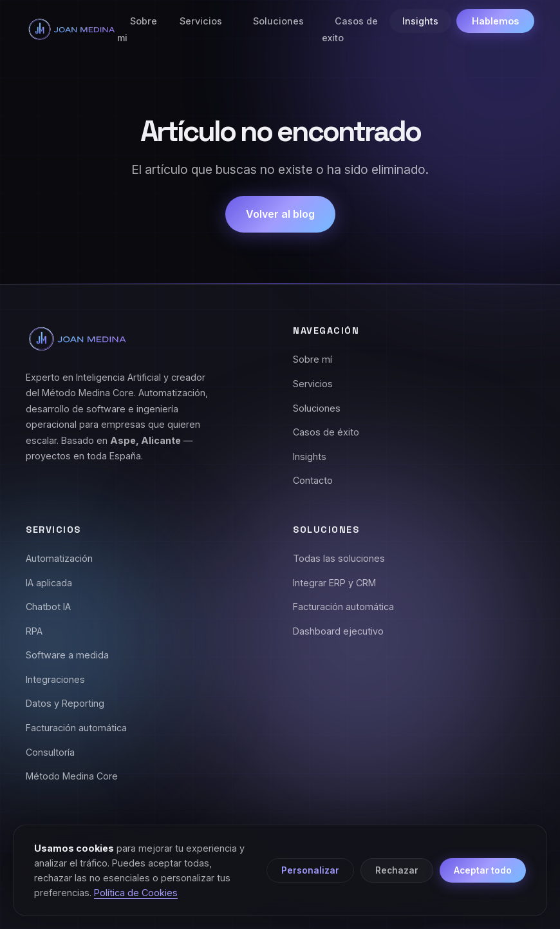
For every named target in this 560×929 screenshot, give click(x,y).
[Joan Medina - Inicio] (71, 29)
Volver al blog (280, 214)
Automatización (59, 558)
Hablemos (495, 21)
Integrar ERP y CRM (334, 583)
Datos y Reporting (65, 703)
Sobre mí (313, 359)
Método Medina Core (72, 776)
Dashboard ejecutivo (338, 631)
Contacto (313, 480)
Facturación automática (76, 728)
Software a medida (67, 655)
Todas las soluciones (339, 558)
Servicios (201, 21)
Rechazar (397, 870)
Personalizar (310, 870)
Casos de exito (350, 29)
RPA (34, 631)
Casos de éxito (326, 432)
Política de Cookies (136, 893)
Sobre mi (137, 29)
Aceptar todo (483, 870)
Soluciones (278, 21)
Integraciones (55, 679)
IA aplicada (49, 583)
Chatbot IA (48, 607)
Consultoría (50, 752)
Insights (420, 21)
